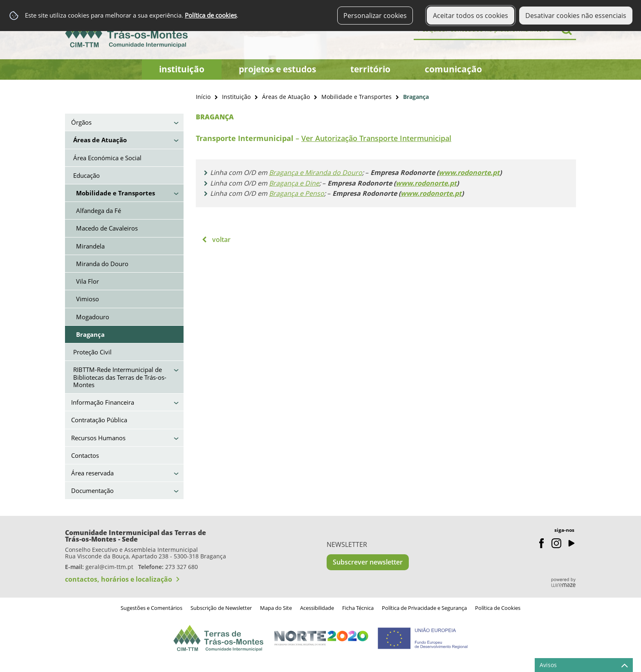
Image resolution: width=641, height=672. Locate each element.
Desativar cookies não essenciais (576, 16)
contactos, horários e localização (119, 579)
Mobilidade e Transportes (356, 97)
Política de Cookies (498, 608)
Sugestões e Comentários (151, 608)
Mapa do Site (276, 608)
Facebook (542, 543)
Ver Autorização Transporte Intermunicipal (376, 138)
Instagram (556, 543)
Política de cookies (211, 15)
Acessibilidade (317, 608)
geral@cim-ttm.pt (109, 567)
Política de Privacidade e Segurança (424, 608)
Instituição (236, 97)
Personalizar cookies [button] (375, 16)
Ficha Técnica (358, 608)
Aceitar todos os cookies (471, 16)
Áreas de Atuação (286, 97)
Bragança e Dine (294, 183)
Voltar (221, 240)
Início (203, 97)
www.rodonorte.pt (469, 172)
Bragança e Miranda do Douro (316, 172)
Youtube (571, 543)
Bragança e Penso (297, 193)
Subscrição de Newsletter (221, 608)
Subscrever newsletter (368, 562)
